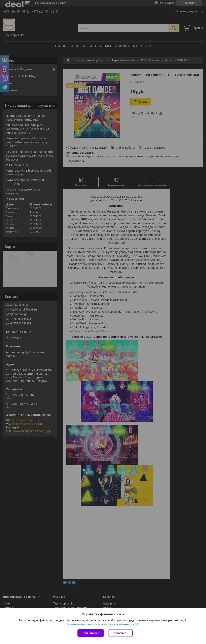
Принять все (91, 633)
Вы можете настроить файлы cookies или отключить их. (102, 624)
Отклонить (120, 633)
